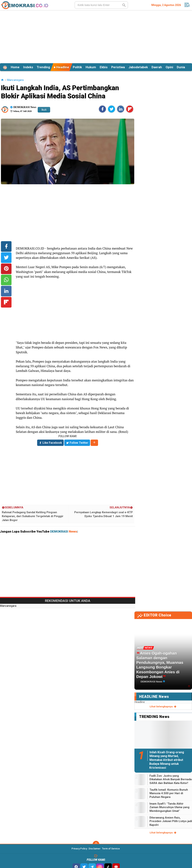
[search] (101, 5)
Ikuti (44, 110)
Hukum (91, 67)
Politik (77, 67)
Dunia (181, 67)
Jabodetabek (138, 67)
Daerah (157, 67)
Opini (169, 67)
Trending (43, 67)
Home (15, 67)
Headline (61, 67)
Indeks (28, 67)
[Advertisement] (96, 36)
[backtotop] (96, 844)
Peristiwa (118, 67)
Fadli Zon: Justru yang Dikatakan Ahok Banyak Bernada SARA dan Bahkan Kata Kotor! (171, 779)
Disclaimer (95, 849)
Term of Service (111, 849)
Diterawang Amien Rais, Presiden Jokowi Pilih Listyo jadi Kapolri (171, 821)
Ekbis (104, 67)
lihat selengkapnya (163, 707)
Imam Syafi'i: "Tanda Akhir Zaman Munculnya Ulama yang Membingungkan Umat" (169, 807)
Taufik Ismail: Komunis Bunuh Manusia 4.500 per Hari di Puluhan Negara (169, 793)
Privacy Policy (79, 849)
